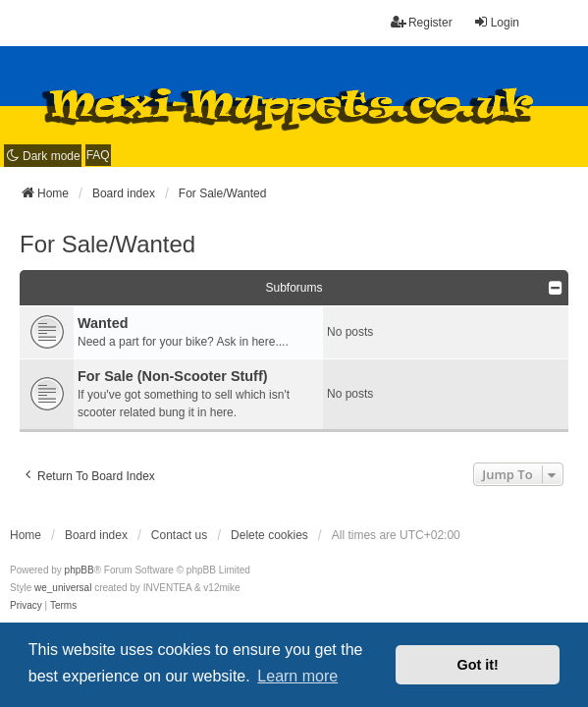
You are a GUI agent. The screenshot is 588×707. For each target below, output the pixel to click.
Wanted (103, 323)
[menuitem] (26, 606)
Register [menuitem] (422, 22)
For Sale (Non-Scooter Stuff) (172, 376)
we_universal (63, 588)
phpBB (80, 570)
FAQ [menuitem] (98, 155)
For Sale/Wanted (107, 244)
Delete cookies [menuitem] (269, 535)
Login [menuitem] (496, 22)
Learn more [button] (297, 676)
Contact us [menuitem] (179, 535)
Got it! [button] (478, 665)
